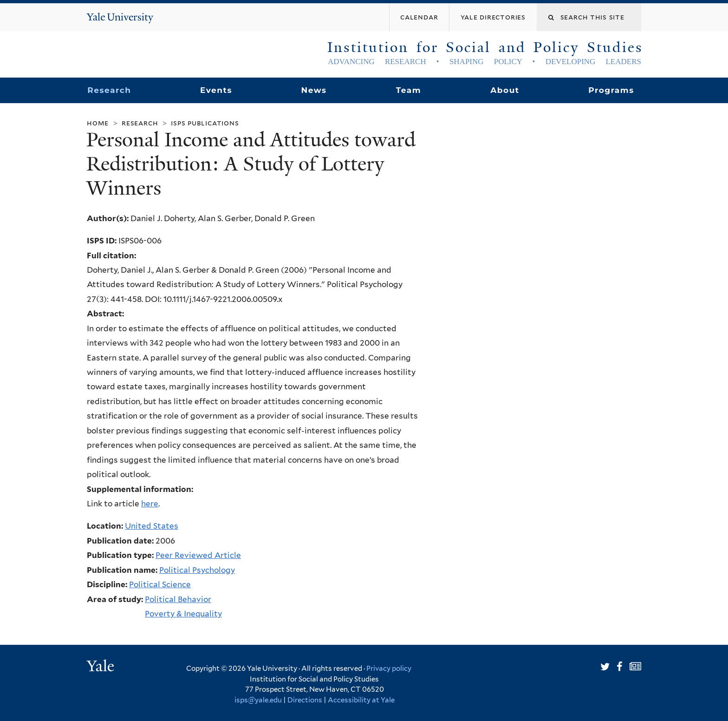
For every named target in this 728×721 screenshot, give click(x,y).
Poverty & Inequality (183, 614)
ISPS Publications (205, 123)
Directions (305, 700)
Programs (611, 90)
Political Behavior (178, 599)
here (150, 504)
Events (216, 90)
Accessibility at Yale (361, 700)
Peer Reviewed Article (198, 555)
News (314, 90)
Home (98, 123)
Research (109, 90)
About (505, 90)
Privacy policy (389, 669)
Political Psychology (197, 570)
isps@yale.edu (258, 700)
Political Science (160, 584)
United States (152, 526)
